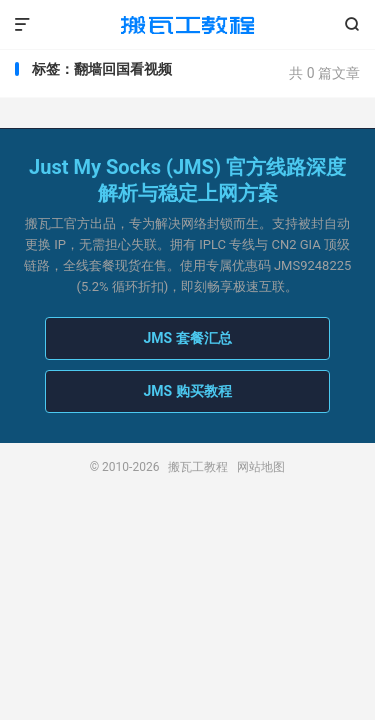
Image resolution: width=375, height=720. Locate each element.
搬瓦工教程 (187, 25)
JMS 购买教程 (187, 391)
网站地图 (261, 467)
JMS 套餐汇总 (187, 338)
